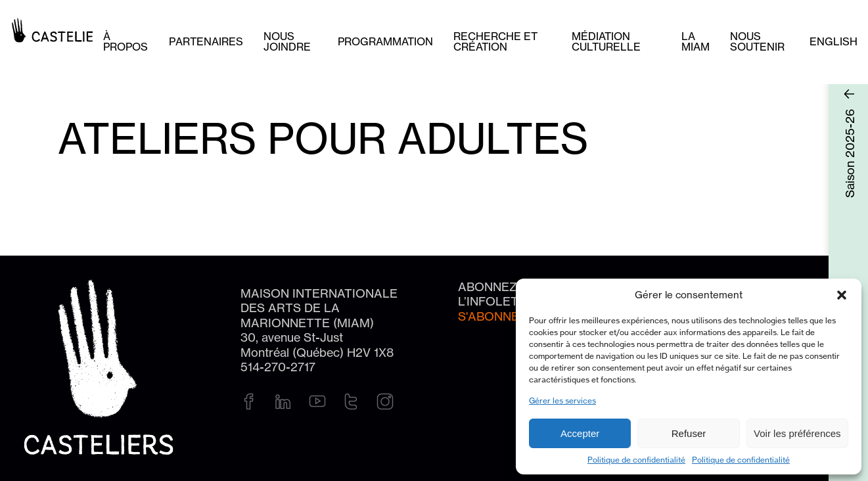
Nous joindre (287, 41)
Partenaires (206, 41)
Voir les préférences (797, 433)
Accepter (580, 433)
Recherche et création (495, 41)
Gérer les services (562, 401)
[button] (842, 295)
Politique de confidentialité (636, 460)
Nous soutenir (757, 41)
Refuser (689, 433)
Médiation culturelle (606, 41)
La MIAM (696, 41)
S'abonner (493, 316)
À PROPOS (126, 41)
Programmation (385, 41)
